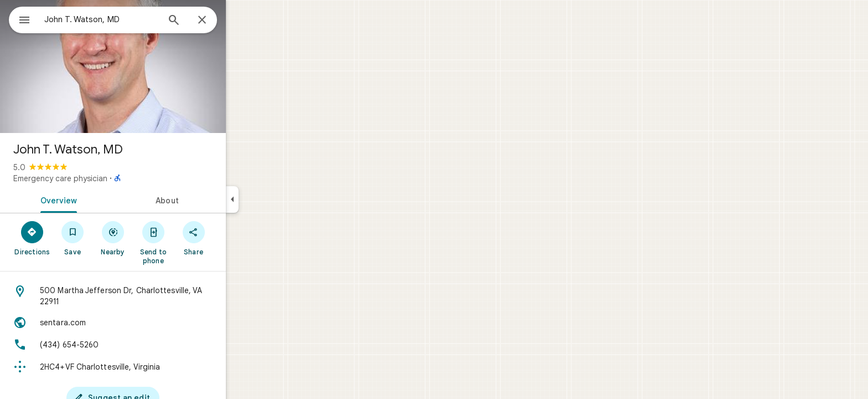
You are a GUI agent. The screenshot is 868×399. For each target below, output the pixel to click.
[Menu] (20, 19)
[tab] (96, 199)
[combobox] (130, 19)
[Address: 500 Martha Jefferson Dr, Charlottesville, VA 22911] (153, 296)
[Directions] (72, 238)
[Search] (214, 21)
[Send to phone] (193, 242)
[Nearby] (153, 238)
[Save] (113, 238)
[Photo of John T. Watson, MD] (153, 66)
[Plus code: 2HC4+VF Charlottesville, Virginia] (153, 367)
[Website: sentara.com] (153, 323)
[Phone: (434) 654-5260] (153, 345)
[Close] (242, 21)
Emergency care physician (100, 178)
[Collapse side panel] (272, 199)
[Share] (233, 238)
